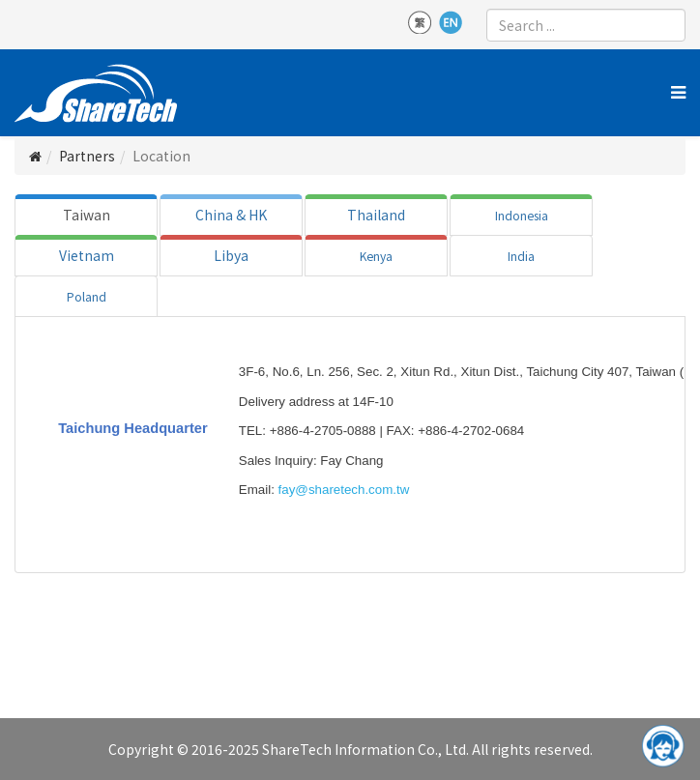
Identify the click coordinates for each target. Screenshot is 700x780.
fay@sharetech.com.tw (344, 490)
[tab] (86, 215)
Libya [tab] (231, 255)
